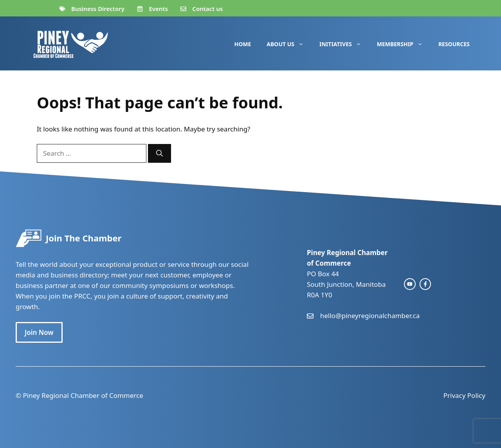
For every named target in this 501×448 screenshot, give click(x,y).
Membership (404, 44)
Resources (454, 44)
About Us (289, 44)
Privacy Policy (464, 395)
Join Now (39, 332)
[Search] (159, 153)
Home (243, 44)
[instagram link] (410, 284)
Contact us (207, 9)
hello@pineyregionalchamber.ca (370, 316)
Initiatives (344, 44)
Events (158, 9)
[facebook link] (425, 284)
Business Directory (98, 9)
